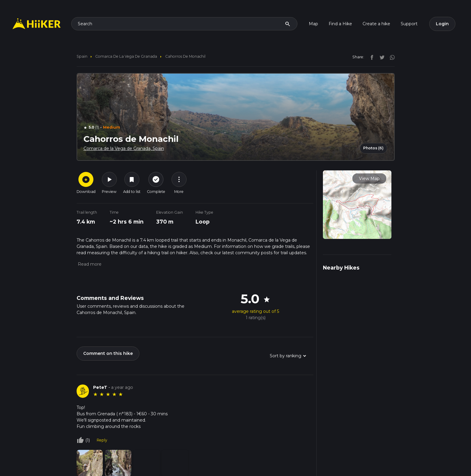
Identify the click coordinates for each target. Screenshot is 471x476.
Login (442, 24)
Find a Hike (340, 24)
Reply (102, 440)
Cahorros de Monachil (185, 56)
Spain (82, 56)
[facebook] (370, 57)
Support (409, 24)
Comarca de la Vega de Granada (126, 56)
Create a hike (376, 24)
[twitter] (381, 57)
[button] (89, 264)
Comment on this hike (108, 353)
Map (313, 24)
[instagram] (390, 57)
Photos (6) (373, 148)
